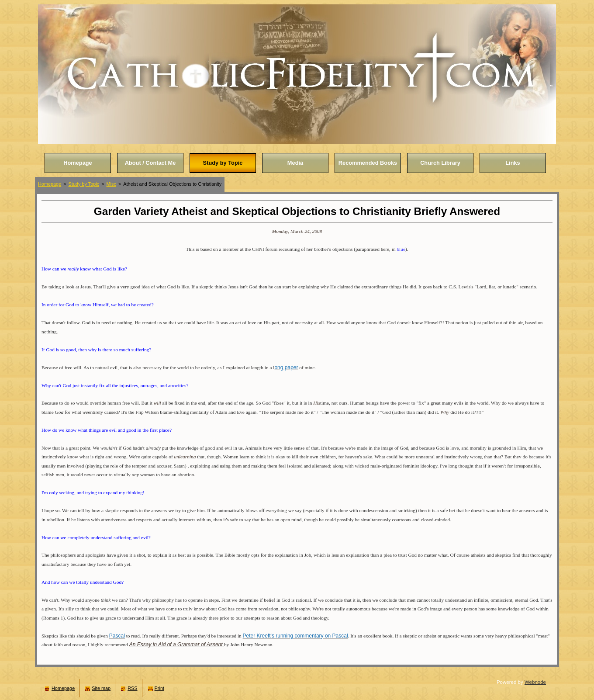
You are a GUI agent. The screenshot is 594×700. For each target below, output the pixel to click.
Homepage (50, 184)
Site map (101, 688)
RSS (132, 688)
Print (159, 688)
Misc (111, 184)
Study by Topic (84, 184)
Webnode (535, 682)
